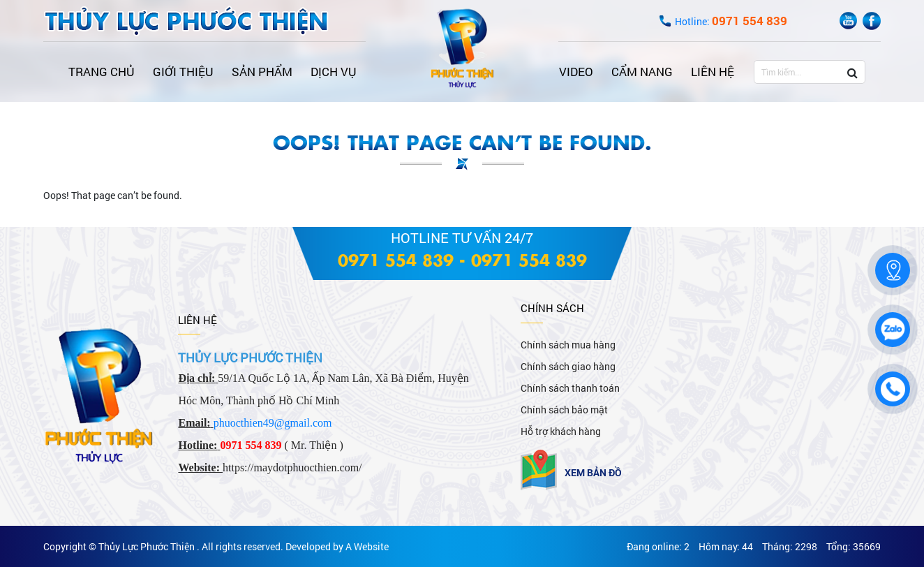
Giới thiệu (183, 72)
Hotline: (731, 21)
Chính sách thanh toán (570, 388)
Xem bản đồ (593, 472)
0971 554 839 (396, 259)
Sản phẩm (262, 72)
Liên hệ (713, 72)
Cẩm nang (642, 72)
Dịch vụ (334, 72)
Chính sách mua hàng (568, 345)
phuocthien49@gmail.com (273, 423)
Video (576, 72)
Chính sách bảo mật (564, 410)
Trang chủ (102, 72)
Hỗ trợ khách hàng (561, 431)
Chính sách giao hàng (568, 366)
